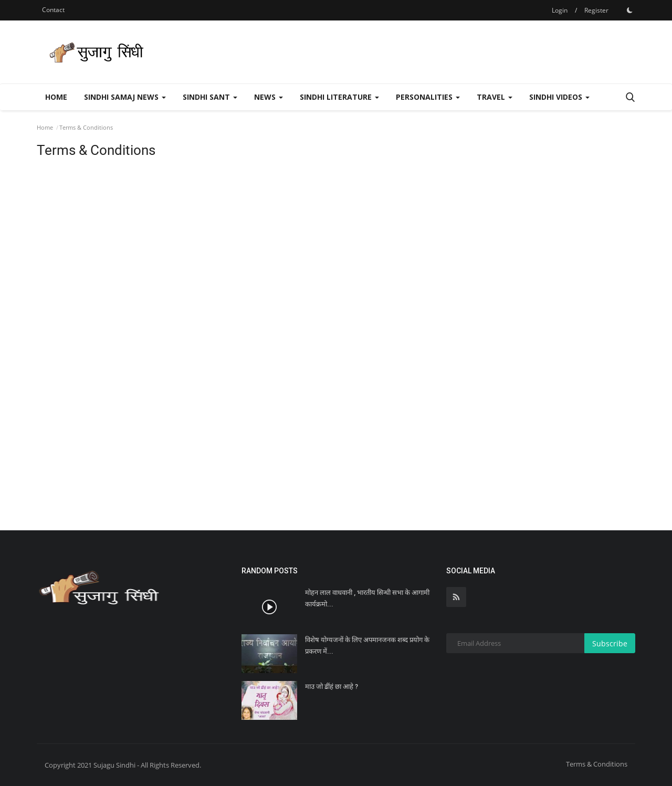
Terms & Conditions (597, 764)
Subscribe (610, 643)
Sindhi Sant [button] (210, 97)
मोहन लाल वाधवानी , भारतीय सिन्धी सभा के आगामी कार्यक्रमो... (367, 598)
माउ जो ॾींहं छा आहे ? (332, 687)
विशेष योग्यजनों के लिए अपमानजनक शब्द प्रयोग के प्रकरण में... (367, 646)
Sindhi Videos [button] (559, 97)
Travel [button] (495, 97)
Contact (53, 10)
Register (596, 10)
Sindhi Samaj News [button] (125, 97)
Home (56, 97)
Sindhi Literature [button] (339, 97)
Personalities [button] (428, 97)
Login (560, 10)
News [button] (269, 97)
